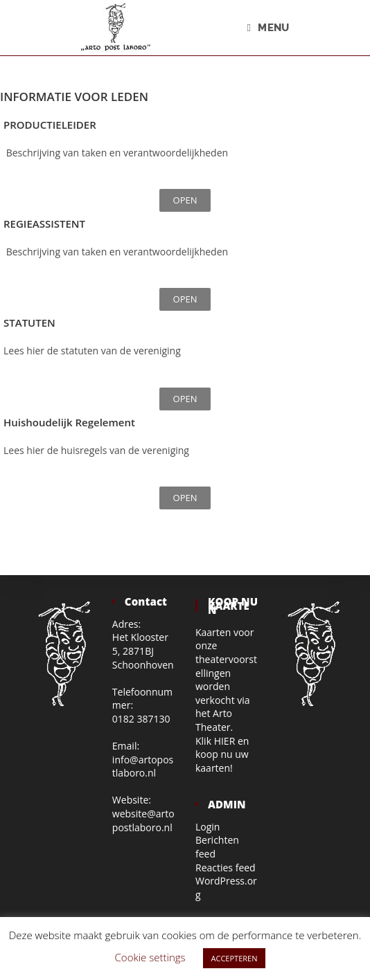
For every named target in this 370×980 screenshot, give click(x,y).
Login (208, 827)
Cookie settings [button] (150, 957)
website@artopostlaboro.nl (143, 820)
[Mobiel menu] (268, 28)
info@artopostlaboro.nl (143, 766)
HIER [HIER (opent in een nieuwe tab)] (225, 741)
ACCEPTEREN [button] (235, 958)
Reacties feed (226, 868)
